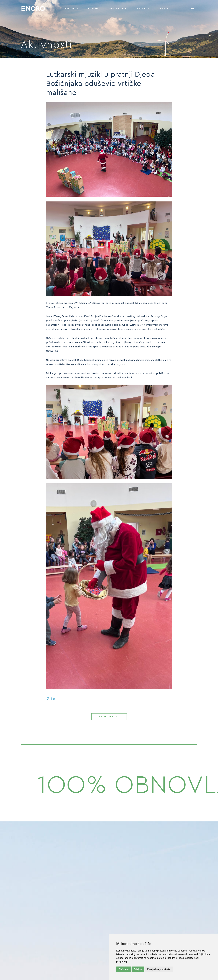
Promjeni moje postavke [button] (159, 969)
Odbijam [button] (138, 969)
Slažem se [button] (124, 969)
